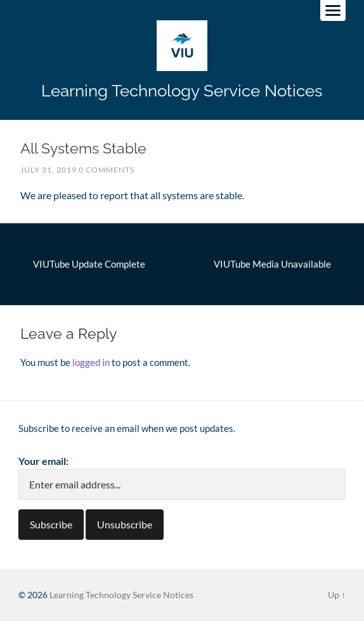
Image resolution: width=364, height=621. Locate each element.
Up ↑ (337, 595)
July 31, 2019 (49, 170)
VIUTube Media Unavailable (272, 264)
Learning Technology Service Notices (182, 90)
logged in (91, 362)
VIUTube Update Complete (89, 264)
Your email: (43, 461)
